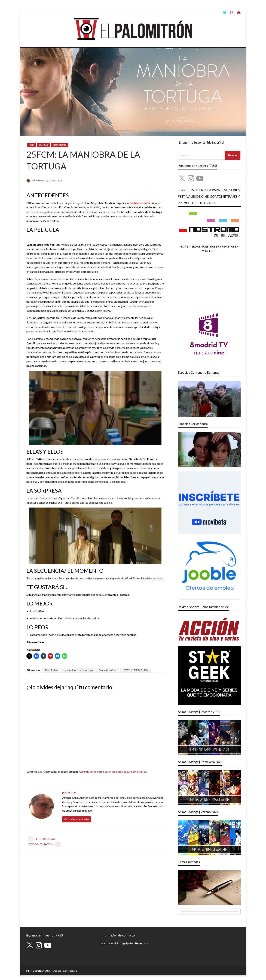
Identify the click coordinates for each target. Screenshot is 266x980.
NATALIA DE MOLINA (136, 670)
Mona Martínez (108, 670)
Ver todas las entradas (77, 819)
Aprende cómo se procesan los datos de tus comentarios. (113, 772)
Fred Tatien (51, 670)
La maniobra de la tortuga (78, 670)
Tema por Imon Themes (64, 971)
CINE (32, 145)
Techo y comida (140, 203)
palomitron (38, 180)
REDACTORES (60, 145)
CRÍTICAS (43, 145)
